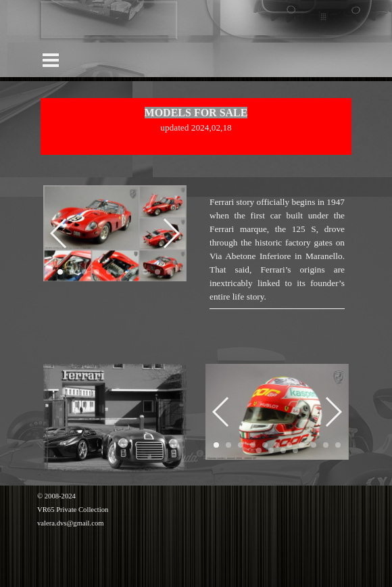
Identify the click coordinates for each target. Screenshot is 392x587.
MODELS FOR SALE (196, 113)
